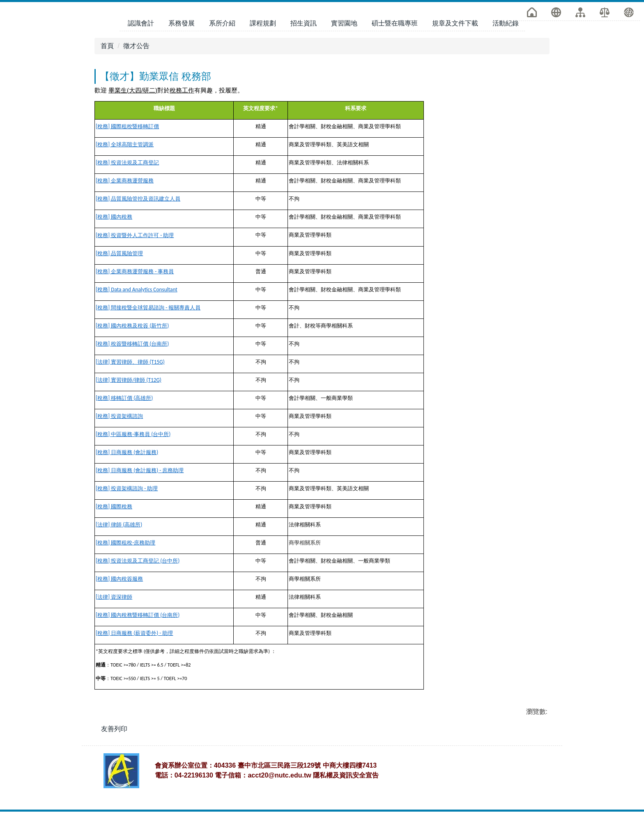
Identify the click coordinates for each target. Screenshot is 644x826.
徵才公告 (136, 36)
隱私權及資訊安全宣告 (346, 790)
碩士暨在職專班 (395, 13)
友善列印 (114, 719)
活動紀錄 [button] (506, 13)
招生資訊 (304, 13)
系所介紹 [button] (222, 13)
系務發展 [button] (182, 13)
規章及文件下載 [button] (455, 13)
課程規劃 (263, 13)
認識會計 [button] (141, 13)
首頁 (107, 36)
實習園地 (344, 13)
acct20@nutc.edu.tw (279, 790)
